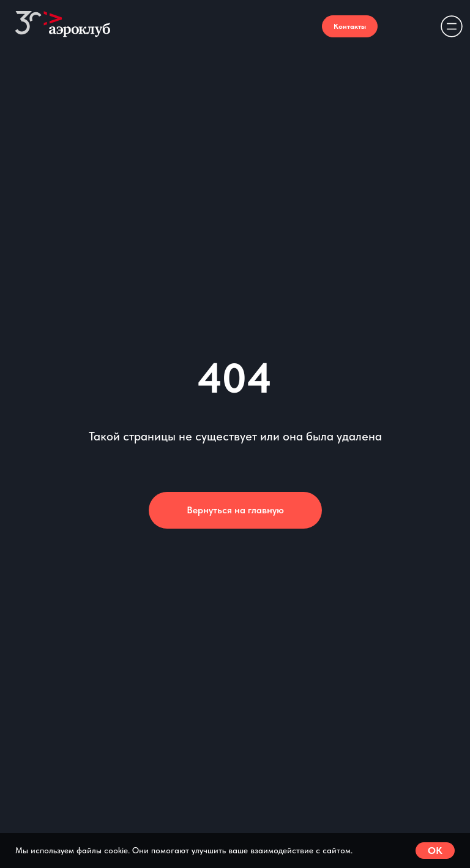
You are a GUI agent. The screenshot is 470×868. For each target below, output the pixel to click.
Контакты (350, 26)
